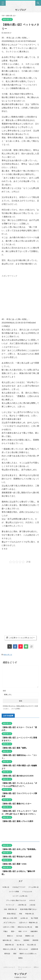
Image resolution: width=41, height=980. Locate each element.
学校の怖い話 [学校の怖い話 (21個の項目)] (30, 914)
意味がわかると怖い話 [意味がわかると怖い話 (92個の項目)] (25, 927)
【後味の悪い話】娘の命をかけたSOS (18, 776)
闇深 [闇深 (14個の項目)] (15, 954)
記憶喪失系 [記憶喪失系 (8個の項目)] (34, 949)
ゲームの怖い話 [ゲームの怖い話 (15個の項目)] (34, 887)
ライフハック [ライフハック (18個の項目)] (10, 905)
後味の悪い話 (8, 655)
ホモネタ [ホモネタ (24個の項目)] (32, 900)
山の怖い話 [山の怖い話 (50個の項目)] (24, 918)
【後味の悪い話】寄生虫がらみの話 (17, 857)
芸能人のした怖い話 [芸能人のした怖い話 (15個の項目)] (9, 949)
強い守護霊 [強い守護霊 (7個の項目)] (34, 918)
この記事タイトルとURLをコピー (20, 638)
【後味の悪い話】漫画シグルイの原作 (17, 821)
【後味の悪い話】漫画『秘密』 (15, 748)
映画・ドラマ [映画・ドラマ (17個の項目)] (23, 931)
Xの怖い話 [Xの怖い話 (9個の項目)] (6, 887)
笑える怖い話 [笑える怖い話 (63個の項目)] (32, 945)
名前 (4, 691)
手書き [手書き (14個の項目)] (6, 931)
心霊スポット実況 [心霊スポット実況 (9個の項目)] (9, 927)
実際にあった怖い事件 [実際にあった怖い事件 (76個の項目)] (10, 918)
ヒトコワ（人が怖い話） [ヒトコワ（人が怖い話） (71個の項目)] (20, 896)
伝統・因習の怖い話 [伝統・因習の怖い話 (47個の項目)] (10, 909)
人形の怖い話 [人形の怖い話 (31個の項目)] (22, 905)
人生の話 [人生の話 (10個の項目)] (32, 905)
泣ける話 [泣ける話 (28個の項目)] (19, 936)
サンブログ (21, 10)
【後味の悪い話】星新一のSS (14, 864)
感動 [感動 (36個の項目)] (37, 927)
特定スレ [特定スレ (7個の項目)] (17, 940)
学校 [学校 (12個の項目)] (21, 914)
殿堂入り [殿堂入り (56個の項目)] (10, 936)
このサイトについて (9, 967)
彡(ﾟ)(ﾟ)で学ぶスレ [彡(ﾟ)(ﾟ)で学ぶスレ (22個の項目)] (10, 923)
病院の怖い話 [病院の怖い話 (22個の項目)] (9, 945)
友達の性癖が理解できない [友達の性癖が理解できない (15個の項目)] (29, 909)
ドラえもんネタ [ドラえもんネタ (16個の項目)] (27, 892)
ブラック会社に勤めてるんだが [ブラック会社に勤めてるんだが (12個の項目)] (16, 900)
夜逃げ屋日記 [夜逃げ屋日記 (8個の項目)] (11, 914)
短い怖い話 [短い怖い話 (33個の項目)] (20, 945)
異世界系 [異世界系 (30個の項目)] (35, 940)
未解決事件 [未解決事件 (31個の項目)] (34, 931)
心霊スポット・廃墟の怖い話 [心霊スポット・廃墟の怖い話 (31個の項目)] (28, 923)
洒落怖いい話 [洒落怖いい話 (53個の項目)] (30, 936)
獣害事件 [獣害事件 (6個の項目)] (26, 940)
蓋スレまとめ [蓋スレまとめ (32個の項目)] (23, 949)
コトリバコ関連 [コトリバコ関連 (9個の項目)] (14, 892)
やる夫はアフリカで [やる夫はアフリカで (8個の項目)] (19, 887)
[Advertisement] (21, 293)
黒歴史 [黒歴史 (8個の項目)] (20, 958)
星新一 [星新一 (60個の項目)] (13, 931)
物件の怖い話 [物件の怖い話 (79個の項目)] (7, 940)
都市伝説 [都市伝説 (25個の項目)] (7, 954)
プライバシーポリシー (24, 967)
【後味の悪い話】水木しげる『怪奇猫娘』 (19, 849)
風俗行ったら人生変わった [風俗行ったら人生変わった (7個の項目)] (28, 954)
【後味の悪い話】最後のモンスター (17, 804)
